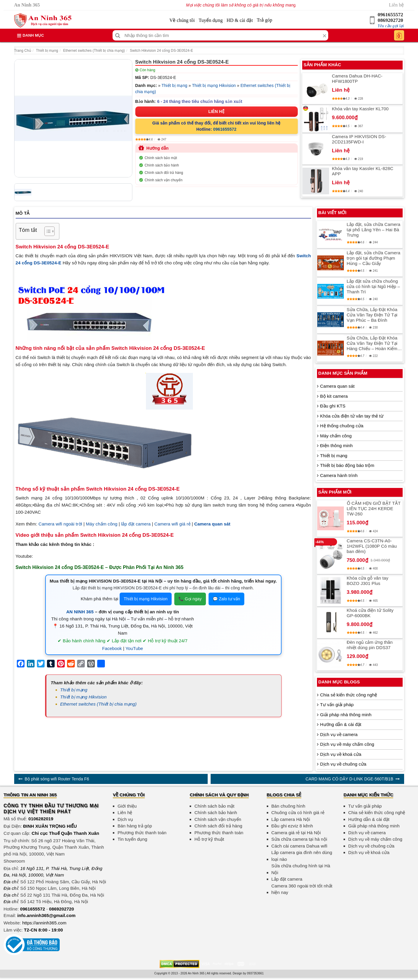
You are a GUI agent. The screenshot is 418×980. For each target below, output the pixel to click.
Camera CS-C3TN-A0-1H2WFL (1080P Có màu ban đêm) (372, 546)
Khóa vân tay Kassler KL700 (360, 109)
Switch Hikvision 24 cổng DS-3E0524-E (161, 51)
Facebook (112, 648)
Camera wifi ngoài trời (60, 524)
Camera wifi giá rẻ (173, 524)
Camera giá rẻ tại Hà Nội (296, 833)
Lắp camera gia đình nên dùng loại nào (302, 856)
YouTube (134, 648)
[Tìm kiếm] (118, 35)
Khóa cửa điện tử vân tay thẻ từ (352, 416)
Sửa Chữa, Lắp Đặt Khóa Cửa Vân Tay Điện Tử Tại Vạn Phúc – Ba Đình (372, 315)
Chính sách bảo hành (162, 165)
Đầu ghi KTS (333, 406)
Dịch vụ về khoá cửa (341, 754)
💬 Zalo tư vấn (226, 599)
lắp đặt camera (136, 524)
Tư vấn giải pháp (337, 705)
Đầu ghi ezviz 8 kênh (292, 826)
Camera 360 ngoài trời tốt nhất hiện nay (302, 889)
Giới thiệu (127, 806)
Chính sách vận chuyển (164, 180)
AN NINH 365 (80, 612)
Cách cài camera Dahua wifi (299, 846)
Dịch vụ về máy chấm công (347, 744)
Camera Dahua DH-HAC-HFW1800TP (357, 79)
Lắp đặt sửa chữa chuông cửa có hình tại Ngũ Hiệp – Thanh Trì (373, 286)
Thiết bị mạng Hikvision (214, 85)
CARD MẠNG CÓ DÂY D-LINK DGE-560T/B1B (349, 779)
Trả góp (264, 20)
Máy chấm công (102, 524)
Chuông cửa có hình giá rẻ (298, 812)
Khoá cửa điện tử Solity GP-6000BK (370, 613)
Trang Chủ (23, 51)
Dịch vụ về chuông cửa (343, 764)
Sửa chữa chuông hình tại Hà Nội (301, 869)
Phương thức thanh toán (142, 833)
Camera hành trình (339, 475)
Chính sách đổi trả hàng (164, 173)
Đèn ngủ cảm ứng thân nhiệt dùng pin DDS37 (370, 645)
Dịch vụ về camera (339, 734)
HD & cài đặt (240, 20)
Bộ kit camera (334, 396)
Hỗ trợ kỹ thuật (209, 839)
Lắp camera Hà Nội (291, 819)
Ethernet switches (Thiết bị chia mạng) (94, 51)
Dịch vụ (125, 819)
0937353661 (255, 973)
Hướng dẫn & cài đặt (341, 724)
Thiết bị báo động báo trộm (347, 465)
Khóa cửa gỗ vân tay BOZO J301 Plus (368, 581)
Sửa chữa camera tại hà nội (299, 839)
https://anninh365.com (44, 923)
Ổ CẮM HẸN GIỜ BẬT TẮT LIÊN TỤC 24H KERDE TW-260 (374, 508)
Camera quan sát (338, 386)
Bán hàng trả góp (135, 826)
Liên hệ (396, 5)
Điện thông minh (336, 445)
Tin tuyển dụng (132, 839)
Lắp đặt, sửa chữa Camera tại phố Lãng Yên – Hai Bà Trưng (374, 230)
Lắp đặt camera (287, 879)
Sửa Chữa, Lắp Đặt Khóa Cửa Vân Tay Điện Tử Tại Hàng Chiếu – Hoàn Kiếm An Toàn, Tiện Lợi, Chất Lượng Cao (372, 343)
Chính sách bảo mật (161, 158)
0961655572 (391, 15)
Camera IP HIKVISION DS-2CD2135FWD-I (359, 139)
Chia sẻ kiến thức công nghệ (349, 695)
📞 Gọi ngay (190, 599)
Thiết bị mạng (47, 51)
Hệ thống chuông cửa (342, 426)
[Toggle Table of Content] (47, 231)
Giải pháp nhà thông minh (346, 715)
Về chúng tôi (182, 20)
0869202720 (391, 20)
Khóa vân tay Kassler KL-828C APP (363, 171)
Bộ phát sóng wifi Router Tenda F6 (57, 779)
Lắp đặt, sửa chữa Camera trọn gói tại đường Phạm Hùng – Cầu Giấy (374, 258)
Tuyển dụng (211, 20)
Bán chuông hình (288, 806)
